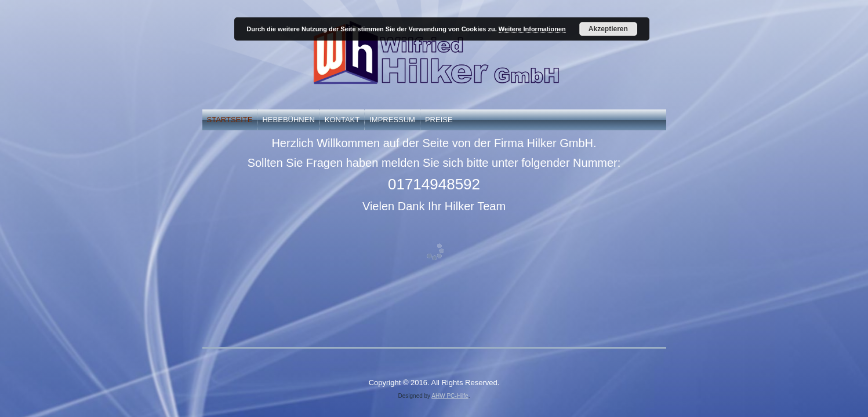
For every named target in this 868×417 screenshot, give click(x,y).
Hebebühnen (288, 120)
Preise (439, 120)
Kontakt (342, 120)
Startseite (230, 120)
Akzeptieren (608, 29)
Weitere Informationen (532, 29)
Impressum (392, 120)
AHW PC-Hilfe (450, 396)
